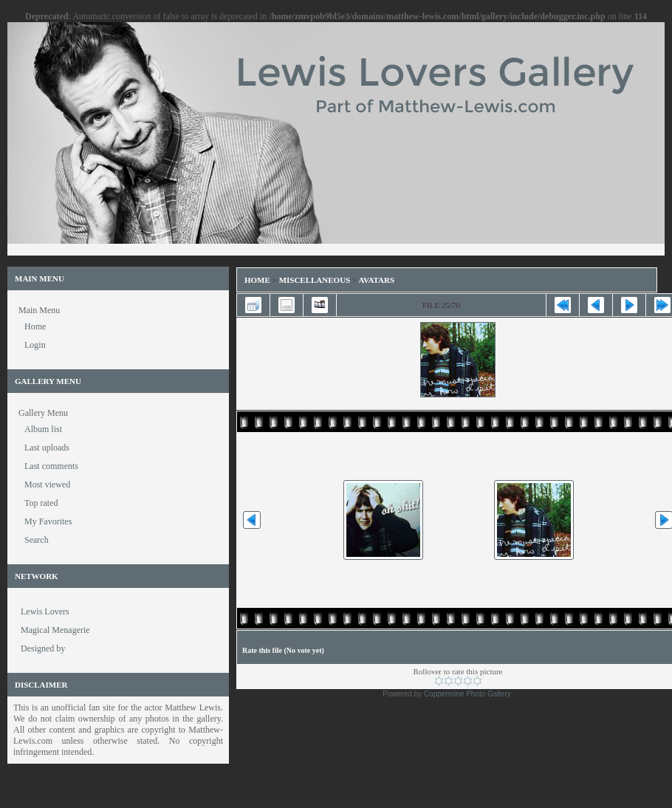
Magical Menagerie (55, 630)
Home (257, 280)
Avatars (376, 280)
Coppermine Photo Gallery (467, 694)
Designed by (43, 648)
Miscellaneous (316, 280)
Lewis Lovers (45, 612)
